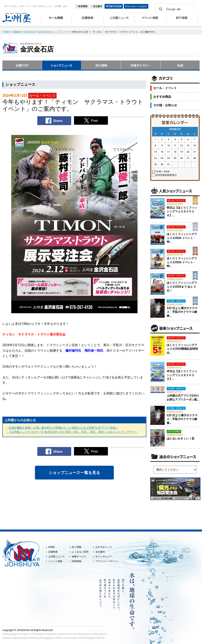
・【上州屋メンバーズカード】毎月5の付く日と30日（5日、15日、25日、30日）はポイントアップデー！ (72, 432)
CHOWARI (38, 634)
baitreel (101, 638)
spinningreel (89, 638)
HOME (51, 547)
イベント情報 (55, 561)
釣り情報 (77, 547)
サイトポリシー (104, 557)
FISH (70, 634)
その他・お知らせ (165, 105)
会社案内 (100, 552)
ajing (22, 638)
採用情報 (77, 561)
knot (67, 638)
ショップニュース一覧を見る (74, 473)
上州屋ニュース (56, 557)
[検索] (174, 9)
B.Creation (23, 634)
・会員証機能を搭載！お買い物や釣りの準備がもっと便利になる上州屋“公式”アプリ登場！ (62, 428)
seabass (7, 638)
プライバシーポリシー (107, 561)
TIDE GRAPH (100, 634)
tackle (73, 638)
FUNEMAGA (83, 634)
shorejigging (46, 638)
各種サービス (79, 557)
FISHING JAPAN (56, 634)
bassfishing (32, 638)
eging (16, 638)
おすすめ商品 (162, 97)
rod (79, 638)
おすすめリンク (104, 547)
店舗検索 (53, 552)
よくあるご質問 (80, 552)
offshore (59, 638)
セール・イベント (165, 88)
